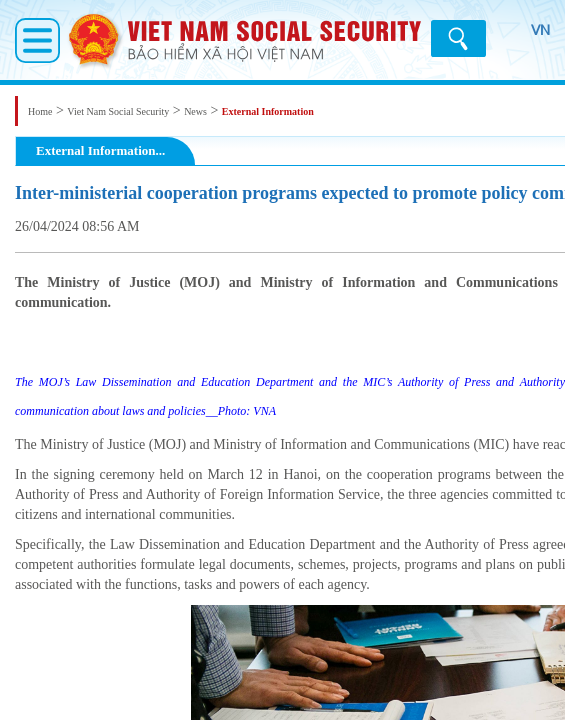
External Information (268, 111)
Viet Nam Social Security (118, 111)
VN (529, 40)
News (195, 111)
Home (40, 111)
